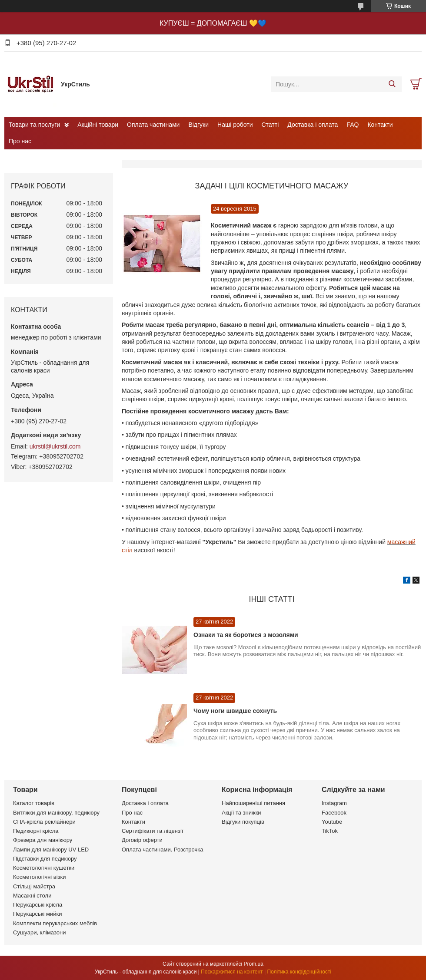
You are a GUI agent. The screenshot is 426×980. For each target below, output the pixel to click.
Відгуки (198, 125)
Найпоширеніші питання (253, 803)
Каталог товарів (34, 803)
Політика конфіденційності (299, 972)
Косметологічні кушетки (44, 868)
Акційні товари (98, 125)
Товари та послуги (34, 125)
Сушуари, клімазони (39, 932)
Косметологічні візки (40, 877)
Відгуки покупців (243, 822)
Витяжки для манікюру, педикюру (56, 813)
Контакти (380, 125)
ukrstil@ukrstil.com (55, 446)
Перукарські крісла (38, 905)
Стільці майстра (34, 886)
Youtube (332, 822)
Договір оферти (142, 840)
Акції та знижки (241, 813)
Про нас (20, 141)
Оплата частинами (153, 125)
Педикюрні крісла (36, 831)
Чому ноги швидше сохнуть (235, 711)
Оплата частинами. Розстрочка (162, 850)
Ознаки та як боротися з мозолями (246, 635)
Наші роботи (235, 125)
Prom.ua (254, 964)
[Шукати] (392, 84)
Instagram (334, 803)
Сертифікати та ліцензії (152, 831)
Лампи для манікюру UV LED (51, 850)
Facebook (334, 813)
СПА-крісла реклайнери (44, 822)
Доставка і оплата (313, 125)
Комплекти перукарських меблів (55, 923)
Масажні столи (32, 896)
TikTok (330, 831)
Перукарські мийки (37, 914)
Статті (270, 125)
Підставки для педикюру (45, 859)
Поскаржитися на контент (232, 972)
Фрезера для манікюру (43, 840)
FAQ (353, 125)
